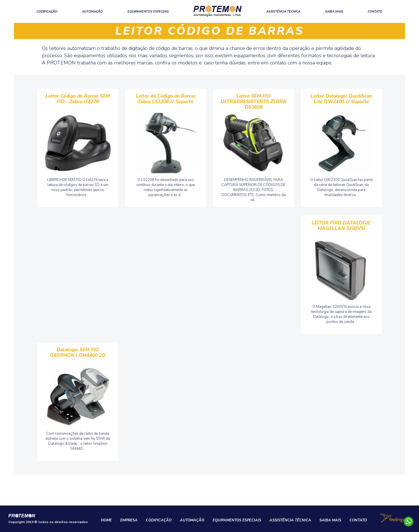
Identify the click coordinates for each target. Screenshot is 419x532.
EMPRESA (129, 520)
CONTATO (375, 12)
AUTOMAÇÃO (92, 12)
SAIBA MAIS (334, 12)
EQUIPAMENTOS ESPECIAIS (148, 12)
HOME (106, 520)
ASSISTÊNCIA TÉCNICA (290, 520)
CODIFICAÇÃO (47, 12)
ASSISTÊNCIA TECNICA (283, 12)
